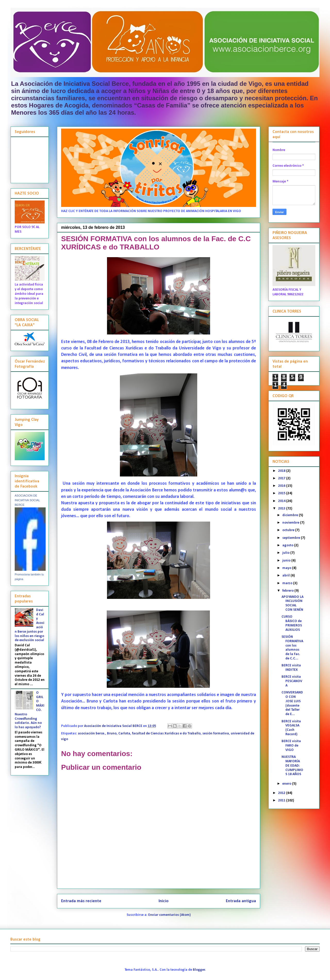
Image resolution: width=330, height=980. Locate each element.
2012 (282, 793)
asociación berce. (92, 734)
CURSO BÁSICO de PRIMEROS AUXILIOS (292, 623)
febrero (288, 591)
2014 (282, 501)
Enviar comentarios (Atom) (170, 915)
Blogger (199, 970)
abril (286, 576)
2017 (282, 478)
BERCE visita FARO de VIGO (291, 746)
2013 (282, 509)
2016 (282, 486)
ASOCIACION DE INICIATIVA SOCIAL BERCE (27, 500)
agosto (288, 545)
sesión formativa (216, 734)
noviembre (291, 523)
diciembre (291, 515)
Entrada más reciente (81, 901)
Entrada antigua (241, 901)
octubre (289, 530)
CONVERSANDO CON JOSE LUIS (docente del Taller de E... (292, 703)
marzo (288, 583)
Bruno (112, 734)
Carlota (124, 734)
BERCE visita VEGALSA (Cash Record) (291, 728)
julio (286, 553)
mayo (287, 568)
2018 (282, 471)
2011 (282, 801)
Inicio (164, 901)
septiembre (292, 538)
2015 (282, 493)
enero (287, 784)
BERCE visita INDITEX (291, 668)
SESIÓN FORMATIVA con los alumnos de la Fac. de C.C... (292, 648)
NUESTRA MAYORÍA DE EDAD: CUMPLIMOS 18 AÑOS (292, 766)
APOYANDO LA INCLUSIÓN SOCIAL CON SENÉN (292, 603)
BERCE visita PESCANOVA (292, 681)
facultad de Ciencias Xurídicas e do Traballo (166, 734)
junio (287, 561)
